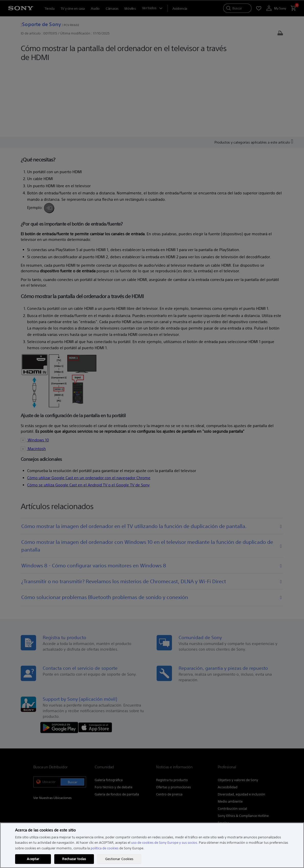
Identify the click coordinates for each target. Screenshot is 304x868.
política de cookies (105, 848)
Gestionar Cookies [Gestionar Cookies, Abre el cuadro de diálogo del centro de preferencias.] (119, 859)
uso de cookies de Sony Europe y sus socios (164, 843)
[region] (152, 845)
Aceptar (33, 859)
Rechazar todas (74, 859)
